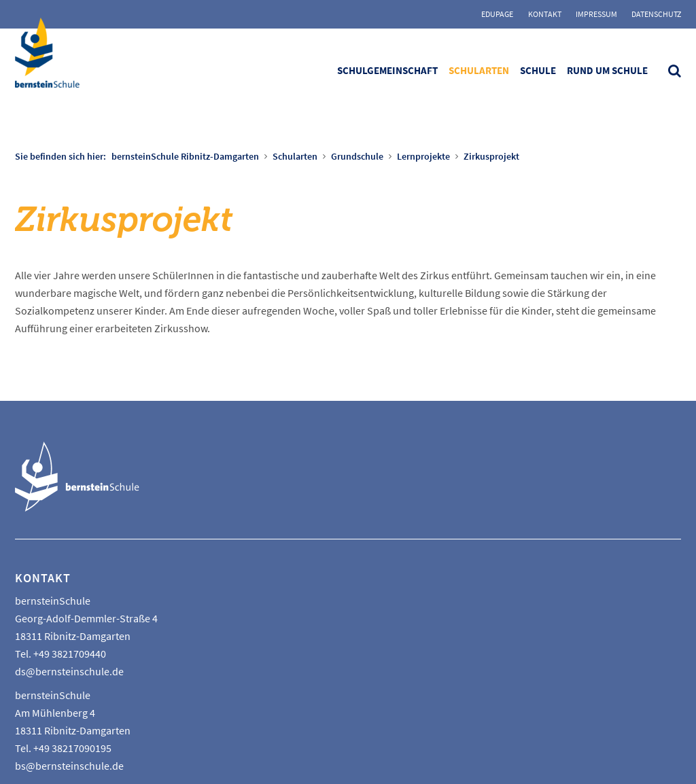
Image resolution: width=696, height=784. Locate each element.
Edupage (497, 14)
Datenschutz (656, 14)
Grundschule (357, 156)
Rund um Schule (607, 70)
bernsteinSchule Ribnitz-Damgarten (185, 156)
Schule (538, 70)
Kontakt (545, 14)
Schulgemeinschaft (387, 70)
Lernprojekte (423, 156)
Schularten (479, 70)
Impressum (596, 14)
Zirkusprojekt (491, 156)
